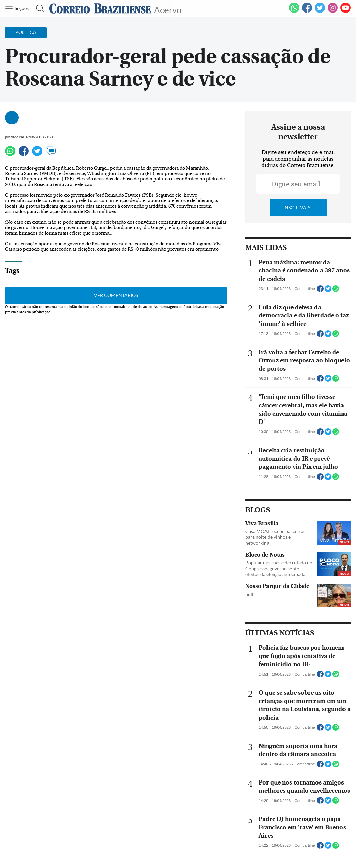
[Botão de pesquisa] (38, 8)
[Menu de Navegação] (18, 8)
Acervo (168, 9)
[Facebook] (307, 11)
